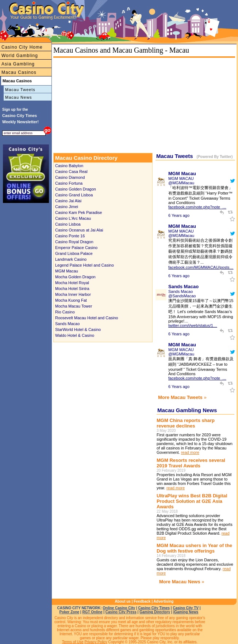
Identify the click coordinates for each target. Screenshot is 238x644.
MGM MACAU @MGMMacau (181, 181)
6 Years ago (179, 215)
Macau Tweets (20, 90)
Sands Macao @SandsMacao (182, 294)
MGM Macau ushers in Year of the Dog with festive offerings (194, 548)
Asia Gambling (18, 64)
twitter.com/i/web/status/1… (193, 325)
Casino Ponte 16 (70, 236)
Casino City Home (22, 47)
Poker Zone (69, 612)
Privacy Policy (96, 642)
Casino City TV (186, 608)
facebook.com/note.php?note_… (197, 207)
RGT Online (92, 612)
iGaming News (186, 612)
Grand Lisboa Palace (74, 253)
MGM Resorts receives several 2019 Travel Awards (191, 463)
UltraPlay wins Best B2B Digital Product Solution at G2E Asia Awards (192, 501)
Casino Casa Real (71, 172)
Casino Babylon (69, 166)
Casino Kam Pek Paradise (78, 212)
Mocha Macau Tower (74, 306)
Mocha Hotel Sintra (72, 289)
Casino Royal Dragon (74, 242)
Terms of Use (73, 642)
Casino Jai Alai (68, 201)
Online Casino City (119, 608)
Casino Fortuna (69, 183)
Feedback (142, 601)
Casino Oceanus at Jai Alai (79, 230)
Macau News (19, 97)
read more (190, 452)
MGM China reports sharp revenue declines (186, 423)
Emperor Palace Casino (76, 248)
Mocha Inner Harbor (73, 294)
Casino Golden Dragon (76, 189)
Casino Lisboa (68, 224)
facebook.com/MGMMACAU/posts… (201, 267)
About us (123, 601)
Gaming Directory (155, 612)
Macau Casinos (19, 72)
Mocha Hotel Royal (72, 283)
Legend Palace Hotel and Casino (85, 265)
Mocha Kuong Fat (71, 300)
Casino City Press (121, 612)
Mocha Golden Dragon (75, 277)
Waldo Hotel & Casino (75, 335)
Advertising (163, 601)
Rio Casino (65, 312)
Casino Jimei (67, 207)
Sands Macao (67, 324)
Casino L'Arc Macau (73, 218)
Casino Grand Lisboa (74, 195)
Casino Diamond (70, 177)
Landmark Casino (71, 259)
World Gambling (20, 56)
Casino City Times (154, 608)
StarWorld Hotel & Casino (78, 329)
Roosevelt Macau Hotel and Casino (87, 318)
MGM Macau (67, 271)
